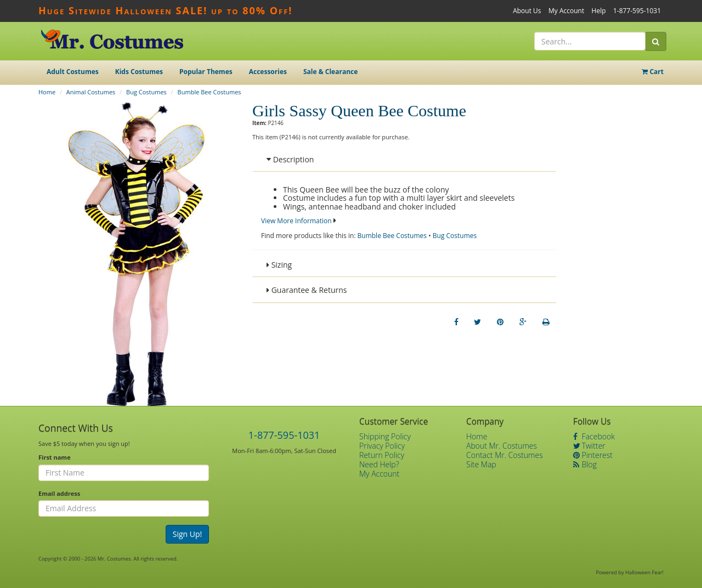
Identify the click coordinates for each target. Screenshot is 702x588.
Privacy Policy (382, 446)
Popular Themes (206, 72)
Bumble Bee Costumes (210, 92)
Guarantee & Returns (307, 290)
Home (47, 92)
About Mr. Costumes (502, 446)
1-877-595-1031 (637, 11)
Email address (59, 493)
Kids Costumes (139, 72)
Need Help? (379, 464)
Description (290, 159)
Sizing (279, 265)
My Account (566, 11)
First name (55, 457)
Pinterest (593, 455)
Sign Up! (188, 534)
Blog (585, 464)
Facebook (594, 436)
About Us (527, 11)
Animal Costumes (91, 92)
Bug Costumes (146, 92)
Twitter (589, 446)
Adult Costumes (73, 72)
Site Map (481, 464)
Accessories (268, 72)
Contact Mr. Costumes (505, 455)
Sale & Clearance (330, 72)
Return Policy (382, 455)
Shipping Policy (385, 436)
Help (599, 11)
